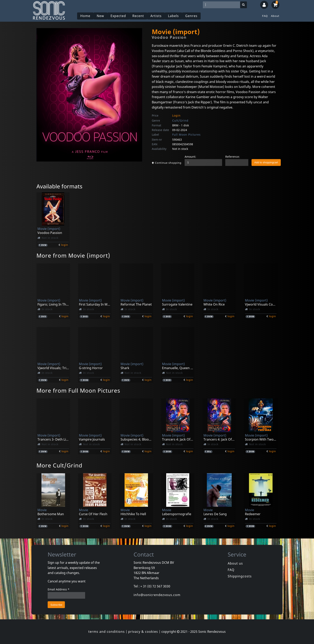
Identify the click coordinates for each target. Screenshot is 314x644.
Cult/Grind (180, 120)
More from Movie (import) (73, 255)
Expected (118, 16)
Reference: (232, 157)
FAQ (265, 16)
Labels (173, 16)
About (275, 16)
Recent (138, 16)
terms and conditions (107, 632)
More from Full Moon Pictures (78, 390)
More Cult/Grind (59, 465)
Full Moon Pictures (186, 135)
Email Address (59, 589)
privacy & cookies (143, 632)
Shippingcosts (240, 576)
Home (85, 16)
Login (176, 115)
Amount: (190, 157)
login (65, 245)
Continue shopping (167, 163)
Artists (156, 16)
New (100, 16)
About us (235, 563)
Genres (191, 16)
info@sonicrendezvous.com (157, 595)
